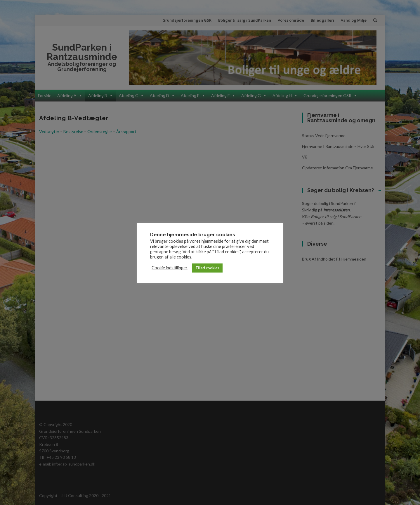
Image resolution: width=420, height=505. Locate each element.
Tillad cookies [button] (207, 268)
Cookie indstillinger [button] (170, 268)
